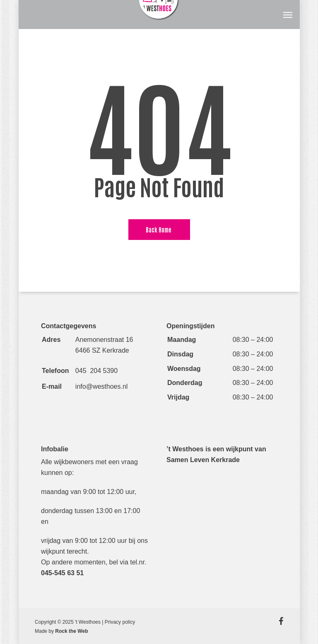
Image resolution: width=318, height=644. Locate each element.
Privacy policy (120, 622)
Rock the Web (71, 631)
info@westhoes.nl (102, 386)
